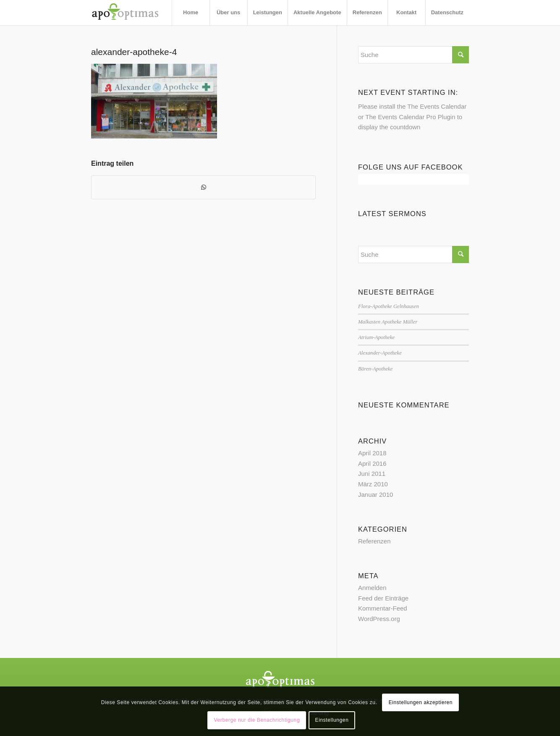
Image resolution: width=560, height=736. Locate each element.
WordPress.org (379, 619)
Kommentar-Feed (383, 608)
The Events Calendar (437, 106)
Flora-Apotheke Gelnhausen (389, 306)
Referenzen (374, 541)
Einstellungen (332, 720)
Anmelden (372, 588)
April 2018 (372, 453)
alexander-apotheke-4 (134, 52)
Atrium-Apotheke (376, 337)
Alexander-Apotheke (380, 353)
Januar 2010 (376, 495)
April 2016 (372, 463)
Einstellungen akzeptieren (421, 702)
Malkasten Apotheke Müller (388, 322)
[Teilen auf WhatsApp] (203, 187)
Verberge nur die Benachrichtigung (257, 720)
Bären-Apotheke (375, 369)
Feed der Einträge (383, 598)
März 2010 (373, 484)
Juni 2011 (372, 474)
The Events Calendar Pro (400, 117)
